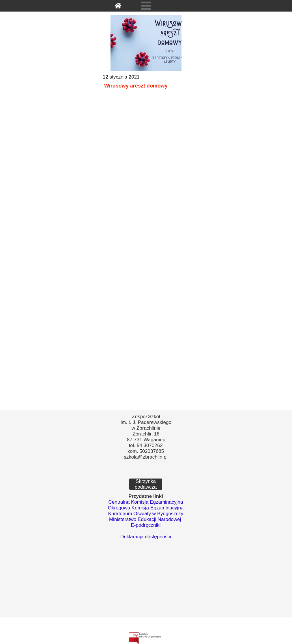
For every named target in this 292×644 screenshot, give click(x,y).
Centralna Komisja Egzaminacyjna (146, 502)
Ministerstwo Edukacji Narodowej (145, 519)
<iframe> (146, 586)
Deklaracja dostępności (146, 537)
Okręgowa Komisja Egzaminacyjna (146, 508)
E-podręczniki (146, 525)
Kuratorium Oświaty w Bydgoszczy (146, 514)
